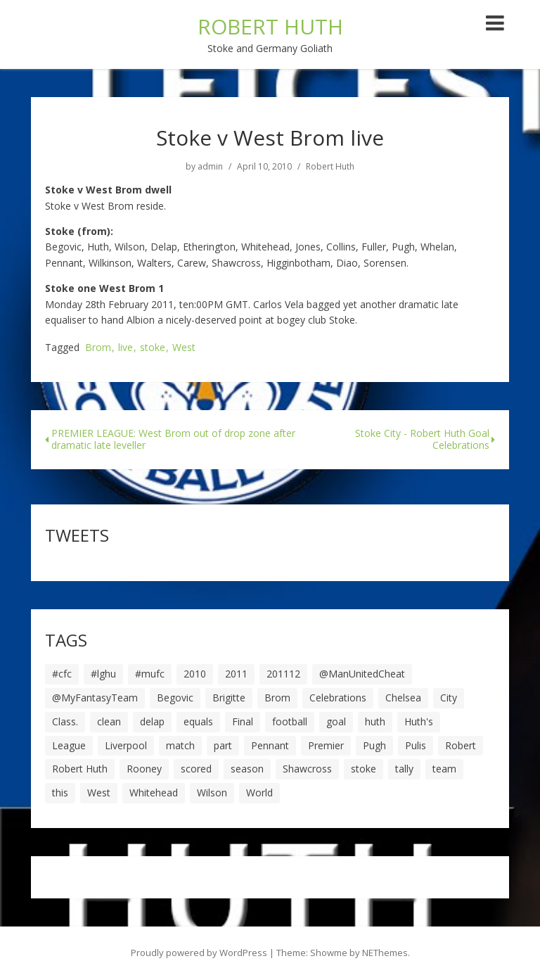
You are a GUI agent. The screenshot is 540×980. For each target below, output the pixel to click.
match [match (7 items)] (180, 745)
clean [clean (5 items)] (109, 721)
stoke (153, 348)
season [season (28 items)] (247, 769)
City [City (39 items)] (449, 698)
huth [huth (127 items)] (375, 721)
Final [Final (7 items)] (243, 721)
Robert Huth (330, 167)
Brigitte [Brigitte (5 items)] (229, 698)
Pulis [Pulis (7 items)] (416, 745)
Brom (98, 348)
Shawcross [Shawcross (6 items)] (307, 769)
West (184, 348)
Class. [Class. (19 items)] (65, 721)
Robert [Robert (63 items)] (461, 745)
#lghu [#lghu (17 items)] (103, 674)
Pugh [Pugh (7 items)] (374, 745)
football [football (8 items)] (290, 721)
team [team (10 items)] (444, 769)
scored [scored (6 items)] (196, 769)
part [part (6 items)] (223, 745)
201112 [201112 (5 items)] (283, 674)
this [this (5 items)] (60, 793)
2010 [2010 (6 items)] (195, 674)
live (126, 348)
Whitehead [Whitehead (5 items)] (154, 793)
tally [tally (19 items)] (404, 769)
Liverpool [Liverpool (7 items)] (126, 745)
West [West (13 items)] (99, 793)
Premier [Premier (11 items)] (326, 745)
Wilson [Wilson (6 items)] (212, 793)
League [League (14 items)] (69, 745)
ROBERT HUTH (270, 26)
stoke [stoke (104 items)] (364, 769)
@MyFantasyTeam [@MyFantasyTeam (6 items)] (95, 698)
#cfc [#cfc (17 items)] (62, 674)
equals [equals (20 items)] (198, 721)
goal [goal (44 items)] (336, 721)
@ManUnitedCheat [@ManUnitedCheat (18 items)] (362, 674)
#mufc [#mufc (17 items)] (150, 674)
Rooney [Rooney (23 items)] (144, 769)
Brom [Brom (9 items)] (277, 698)
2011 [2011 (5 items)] (236, 674)
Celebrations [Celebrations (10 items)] (338, 698)
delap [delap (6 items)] (152, 721)
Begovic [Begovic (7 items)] (175, 698)
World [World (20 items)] (259, 793)
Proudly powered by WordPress (199, 953)
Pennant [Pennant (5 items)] (270, 745)
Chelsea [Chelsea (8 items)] (403, 698)
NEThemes (385, 953)
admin (210, 167)
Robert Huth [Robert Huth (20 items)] (80, 769)
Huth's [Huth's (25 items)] (419, 721)
